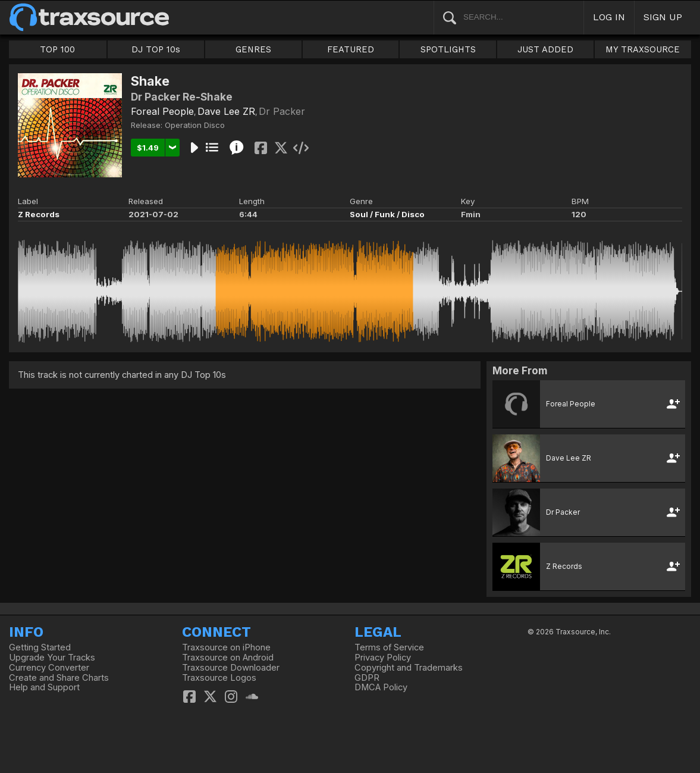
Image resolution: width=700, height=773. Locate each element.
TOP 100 (57, 49)
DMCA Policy (381, 687)
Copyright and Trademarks (409, 668)
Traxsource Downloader (231, 668)
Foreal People (162, 111)
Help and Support (44, 687)
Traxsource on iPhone (226, 647)
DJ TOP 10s (156, 49)
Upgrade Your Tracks (52, 658)
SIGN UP (663, 17)
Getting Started (40, 647)
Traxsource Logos (219, 678)
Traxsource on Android (228, 658)
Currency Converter (49, 668)
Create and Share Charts (59, 678)
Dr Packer (282, 111)
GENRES (253, 49)
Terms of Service (389, 647)
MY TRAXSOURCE (643, 49)
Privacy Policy (383, 658)
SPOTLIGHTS (448, 49)
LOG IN (609, 17)
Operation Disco (195, 125)
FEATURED (351, 49)
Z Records (39, 214)
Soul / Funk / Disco (387, 214)
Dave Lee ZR (226, 111)
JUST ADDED (545, 49)
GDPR (367, 678)
